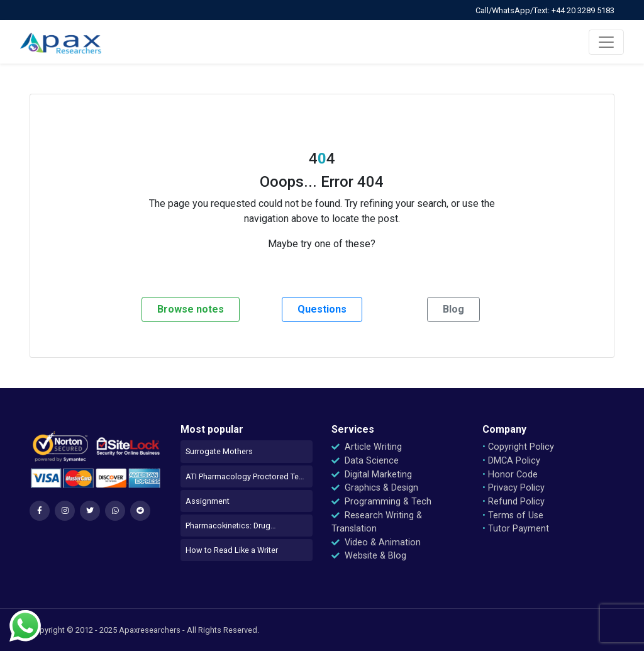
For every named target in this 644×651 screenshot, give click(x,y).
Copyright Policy (518, 447)
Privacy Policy (514, 488)
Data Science (365, 461)
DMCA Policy (511, 461)
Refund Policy (514, 502)
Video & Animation (376, 542)
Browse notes (191, 309)
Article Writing (367, 447)
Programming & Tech (381, 502)
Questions (322, 309)
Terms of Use (513, 515)
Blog (453, 309)
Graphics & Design (375, 488)
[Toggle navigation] (606, 42)
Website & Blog (369, 556)
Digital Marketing (372, 475)
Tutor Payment (516, 529)
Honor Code (510, 475)
